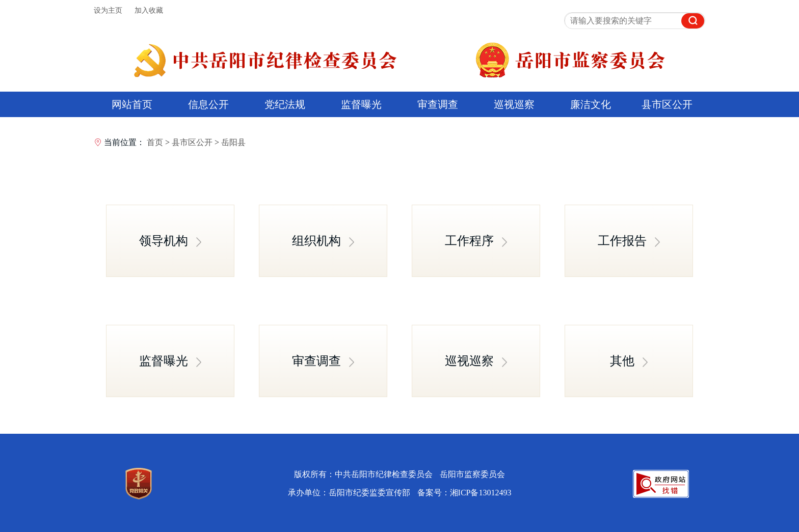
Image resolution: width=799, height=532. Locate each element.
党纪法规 (285, 104)
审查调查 (438, 104)
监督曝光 (361, 104)
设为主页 (108, 10)
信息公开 (208, 104)
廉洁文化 (591, 104)
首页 (155, 142)
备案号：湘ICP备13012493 (464, 493)
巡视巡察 (514, 104)
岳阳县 (233, 142)
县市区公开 (667, 104)
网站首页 (132, 104)
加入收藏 (149, 10)
